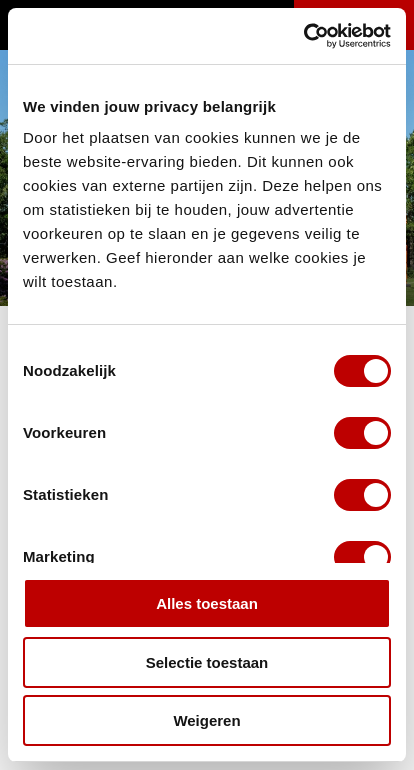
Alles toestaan (207, 603)
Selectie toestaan (207, 662)
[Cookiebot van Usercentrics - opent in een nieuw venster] (303, 36)
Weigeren (206, 720)
